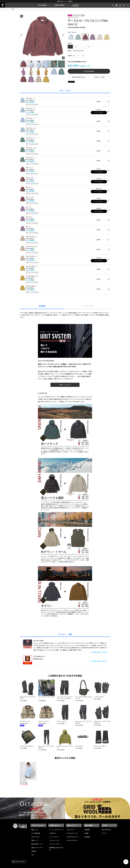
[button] (22, 35)
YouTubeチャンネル (72, 833)
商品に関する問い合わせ (79, 77)
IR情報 (86, 833)
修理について (35, 840)
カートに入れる (89, 71)
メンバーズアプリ (54, 837)
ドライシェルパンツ (62, 721)
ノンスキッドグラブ (99, 697)
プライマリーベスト (25, 721)
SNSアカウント (71, 830)
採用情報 (87, 837)
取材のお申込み (107, 830)
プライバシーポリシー (55, 844)
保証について (35, 830)
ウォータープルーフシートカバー (47, 698)
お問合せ (34, 851)
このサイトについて (54, 840)
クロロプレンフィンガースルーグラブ (28, 698)
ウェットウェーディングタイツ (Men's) (47, 747)
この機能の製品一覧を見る (99, 652)
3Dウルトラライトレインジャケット (65, 747)
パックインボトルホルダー (27, 746)
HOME (13, 9)
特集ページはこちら (65, 385)
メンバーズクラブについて (56, 830)
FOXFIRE (75, 5)
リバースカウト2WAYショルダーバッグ (83, 698)
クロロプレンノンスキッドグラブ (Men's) (102, 722)
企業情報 (87, 830)
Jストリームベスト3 (43, 721)
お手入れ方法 (35, 837)
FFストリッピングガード (100, 746)
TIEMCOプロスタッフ (73, 837)
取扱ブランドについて (37, 848)
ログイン (105, 833)
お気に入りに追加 (99, 77)
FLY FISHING (42, 5)
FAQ (33, 855)
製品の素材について (37, 844)
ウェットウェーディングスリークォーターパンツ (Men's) (65, 698)
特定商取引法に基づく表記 (56, 849)
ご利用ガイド (53, 833)
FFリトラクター (79, 746)
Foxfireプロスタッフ (73, 840)
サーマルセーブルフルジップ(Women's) (28, 780)
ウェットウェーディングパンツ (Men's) (83, 722)
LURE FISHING (59, 5)
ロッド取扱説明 (36, 833)
